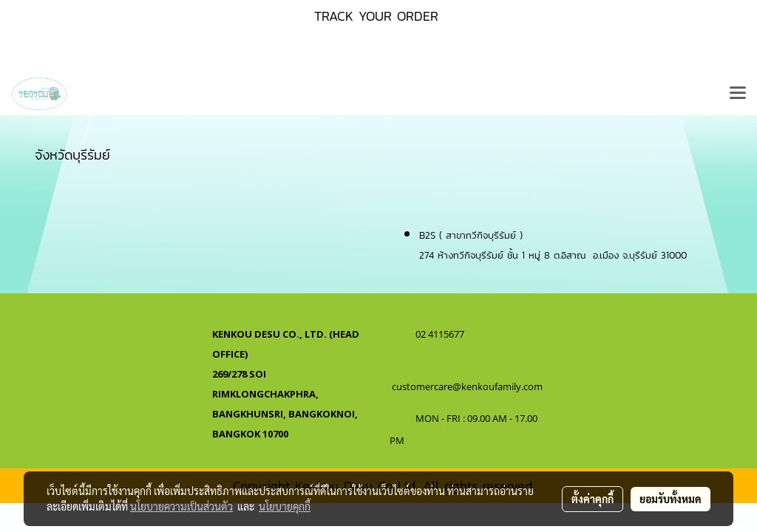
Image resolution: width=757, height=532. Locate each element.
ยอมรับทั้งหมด (671, 499)
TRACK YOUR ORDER (376, 16)
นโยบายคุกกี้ (285, 506)
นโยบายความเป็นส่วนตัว (181, 506)
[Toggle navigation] (738, 94)
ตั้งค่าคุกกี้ (593, 499)
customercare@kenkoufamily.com (467, 386)
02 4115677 (441, 334)
